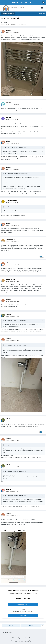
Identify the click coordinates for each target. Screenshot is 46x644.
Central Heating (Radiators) (19, 24)
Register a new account (23, 604)
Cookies (32, 638)
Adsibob (8, 489)
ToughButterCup (11, 200)
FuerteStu (9, 118)
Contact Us (25, 638)
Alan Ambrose (10, 240)
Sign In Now (23, 616)
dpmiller (8, 103)
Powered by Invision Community (23, 642)
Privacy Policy (16, 638)
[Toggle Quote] (4, 147)
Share (11, 626)
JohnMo (8, 314)
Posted (12, 32)
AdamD (5, 23)
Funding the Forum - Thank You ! (22, 2)
